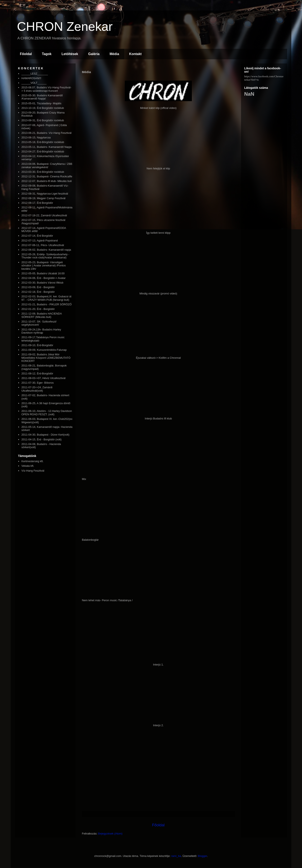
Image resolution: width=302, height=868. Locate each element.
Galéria (94, 54)
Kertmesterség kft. (32, 461)
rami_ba (176, 856)
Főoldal (26, 54)
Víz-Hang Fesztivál (33, 471)
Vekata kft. (28, 466)
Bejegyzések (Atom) (110, 834)
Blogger (203, 856)
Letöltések (70, 54)
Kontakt (136, 54)
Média (114, 54)
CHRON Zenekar (65, 26)
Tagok (47, 54)
